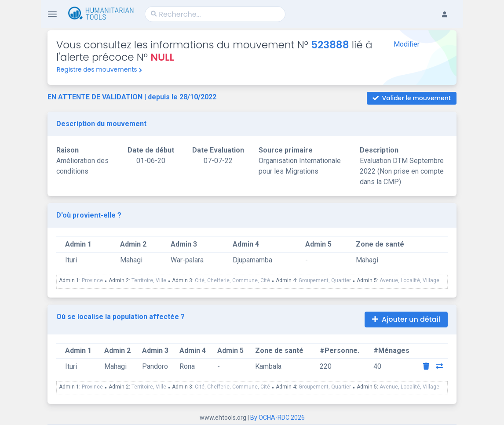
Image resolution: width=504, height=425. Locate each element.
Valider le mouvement (412, 98)
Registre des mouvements (99, 69)
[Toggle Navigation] (52, 14)
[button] (449, 7)
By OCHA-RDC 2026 (278, 418)
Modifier (407, 44)
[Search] (215, 14)
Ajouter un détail (406, 319)
